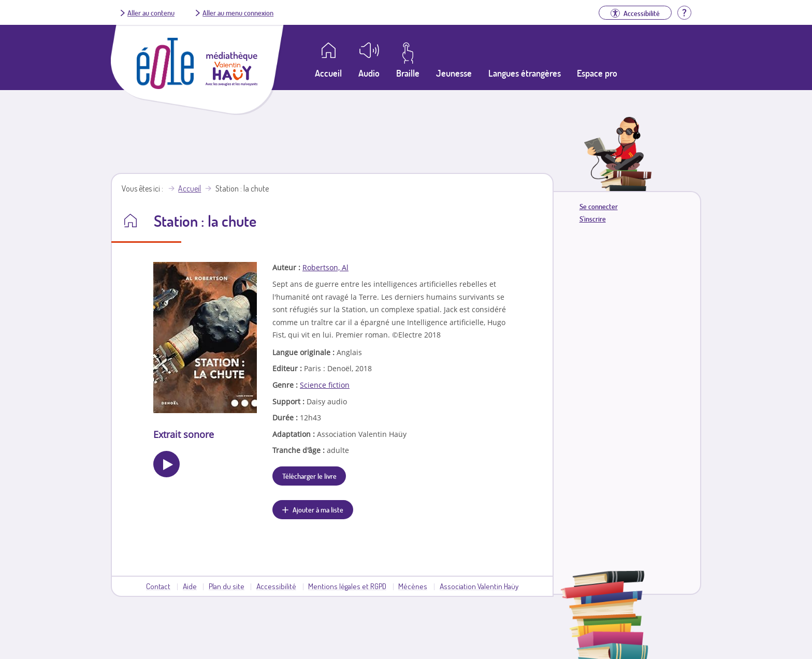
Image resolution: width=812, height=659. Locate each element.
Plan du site (227, 586)
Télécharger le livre (309, 476)
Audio (369, 73)
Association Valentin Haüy (479, 586)
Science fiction (325, 385)
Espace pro (597, 73)
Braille (408, 73)
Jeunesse (454, 73)
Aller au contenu (151, 12)
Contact (158, 586)
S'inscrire (593, 219)
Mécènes (413, 586)
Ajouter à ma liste (318, 509)
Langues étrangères (525, 73)
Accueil (190, 188)
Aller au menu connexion (238, 12)
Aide (190, 586)
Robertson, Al (325, 267)
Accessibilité (276, 586)
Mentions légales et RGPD (347, 586)
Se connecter (599, 206)
